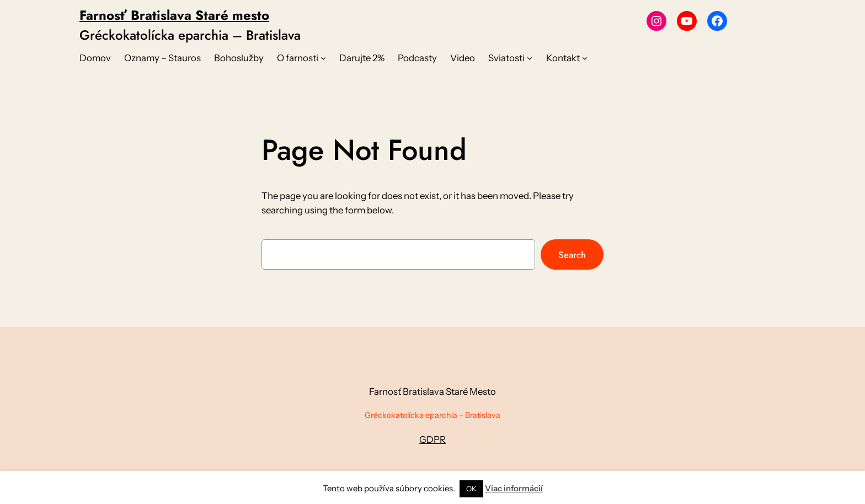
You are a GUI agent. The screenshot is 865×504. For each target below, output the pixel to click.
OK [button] (471, 489)
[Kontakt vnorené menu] (585, 58)
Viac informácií (514, 488)
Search (572, 255)
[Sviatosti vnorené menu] (530, 58)
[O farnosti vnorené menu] (323, 58)
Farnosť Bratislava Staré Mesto (432, 392)
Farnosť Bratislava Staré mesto (174, 15)
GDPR (432, 439)
